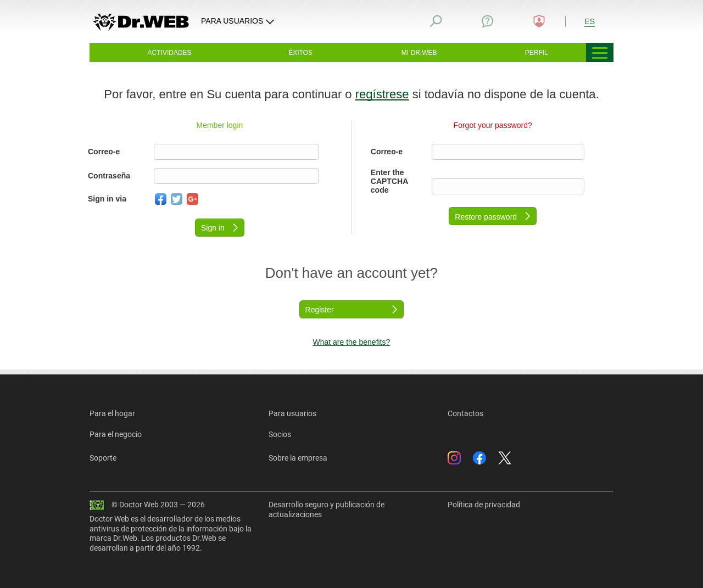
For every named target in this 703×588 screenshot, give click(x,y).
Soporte (103, 458)
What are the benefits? (351, 342)
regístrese (382, 94)
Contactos (465, 413)
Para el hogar (112, 413)
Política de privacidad (484, 505)
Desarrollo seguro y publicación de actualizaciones (327, 509)
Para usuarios (292, 413)
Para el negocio (116, 434)
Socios (280, 434)
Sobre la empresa (298, 458)
